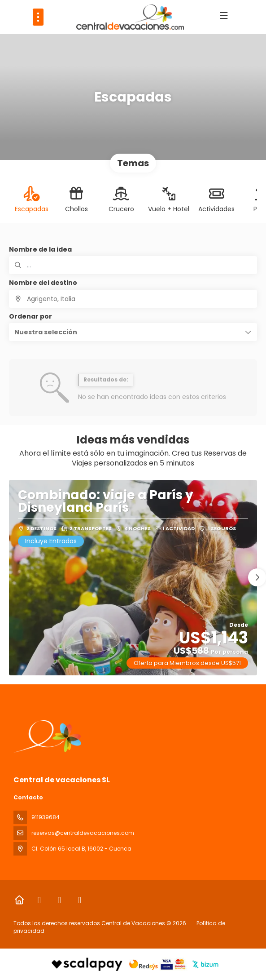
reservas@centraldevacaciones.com (83, 833)
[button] (133, 332)
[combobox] (133, 299)
